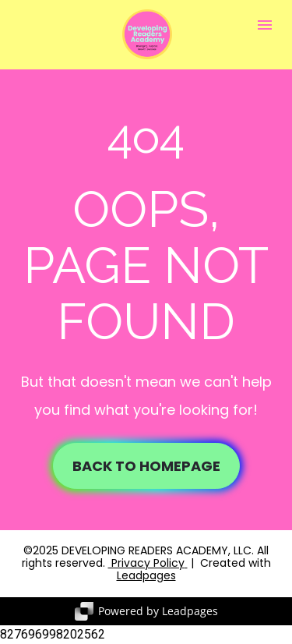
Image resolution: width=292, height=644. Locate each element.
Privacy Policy (146, 563)
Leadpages (146, 575)
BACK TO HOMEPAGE (146, 466)
